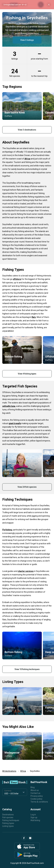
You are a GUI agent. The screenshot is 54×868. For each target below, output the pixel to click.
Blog (33, 787)
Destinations (8, 815)
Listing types (8, 826)
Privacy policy (37, 796)
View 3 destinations (27, 130)
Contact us (35, 793)
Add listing (35, 820)
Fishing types (8, 823)
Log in (33, 815)
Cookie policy (36, 799)
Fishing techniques (11, 820)
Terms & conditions (39, 802)
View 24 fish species (27, 487)
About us (35, 790)
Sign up (34, 817)
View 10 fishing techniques (27, 669)
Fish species (8, 817)
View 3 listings (27, 40)
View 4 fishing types (27, 374)
